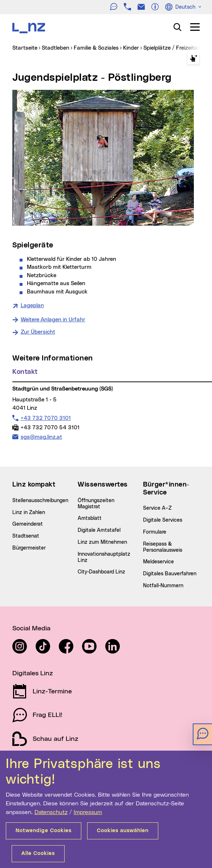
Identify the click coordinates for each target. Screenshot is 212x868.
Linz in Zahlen (29, 513)
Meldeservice (158, 562)
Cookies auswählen (123, 831)
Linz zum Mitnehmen (102, 542)
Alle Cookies (38, 854)
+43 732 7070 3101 (46, 418)
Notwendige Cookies (44, 831)
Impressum (88, 812)
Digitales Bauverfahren (170, 574)
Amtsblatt (90, 518)
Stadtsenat (26, 536)
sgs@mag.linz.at (41, 437)
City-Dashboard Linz (101, 572)
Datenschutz (51, 812)
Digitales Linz (33, 673)
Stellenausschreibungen (40, 501)
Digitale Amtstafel (99, 530)
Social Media (31, 629)
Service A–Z (157, 508)
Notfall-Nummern (163, 586)
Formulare (155, 532)
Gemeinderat (28, 524)
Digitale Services (163, 520)
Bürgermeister (29, 548)
